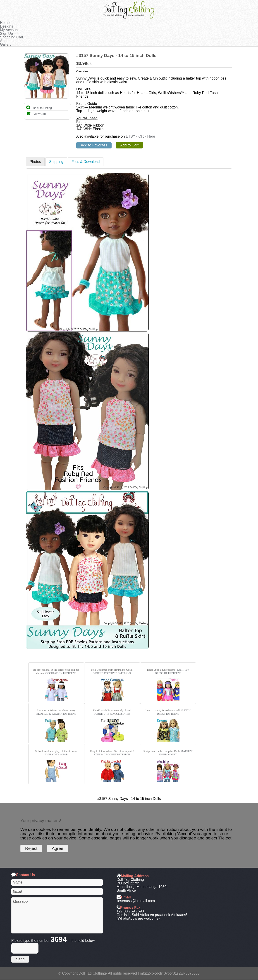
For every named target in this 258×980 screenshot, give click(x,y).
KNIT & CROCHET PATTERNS (112, 754)
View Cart (36, 114)
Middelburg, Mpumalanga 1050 (142, 887)
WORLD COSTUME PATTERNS (112, 673)
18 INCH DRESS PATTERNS (174, 712)
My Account (9, 30)
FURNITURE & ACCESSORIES (112, 714)
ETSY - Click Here (141, 136)
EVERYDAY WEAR (56, 754)
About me (8, 41)
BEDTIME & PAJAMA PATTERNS (56, 714)
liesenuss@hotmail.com (136, 901)
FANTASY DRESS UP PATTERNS (172, 671)
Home (5, 23)
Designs (7, 26)
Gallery (6, 44)
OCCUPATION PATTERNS (61, 673)
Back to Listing (39, 108)
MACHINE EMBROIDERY (176, 753)
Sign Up (6, 34)
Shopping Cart (12, 37)
